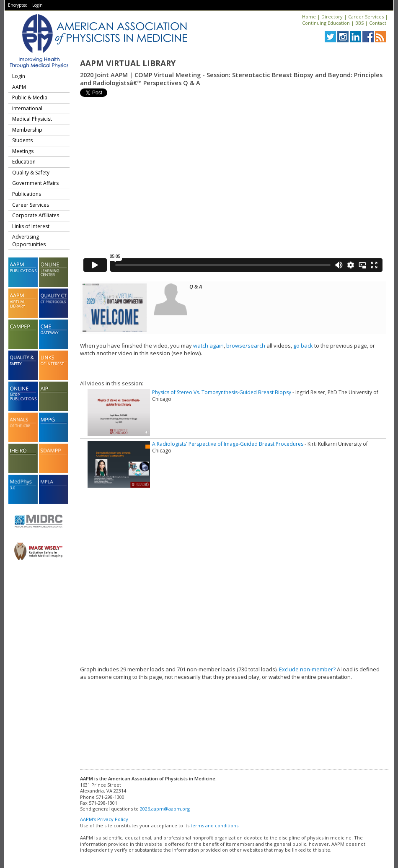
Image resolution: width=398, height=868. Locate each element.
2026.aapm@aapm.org (165, 809)
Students (22, 140)
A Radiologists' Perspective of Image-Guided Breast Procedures (228, 444)
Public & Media (30, 97)
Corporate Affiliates (36, 215)
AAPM (19, 87)
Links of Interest (31, 226)
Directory (332, 17)
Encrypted (18, 5)
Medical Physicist (32, 119)
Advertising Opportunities (29, 240)
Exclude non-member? (307, 669)
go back (303, 346)
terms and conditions (215, 825)
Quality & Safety (31, 173)
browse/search (246, 346)
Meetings (23, 151)
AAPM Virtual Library (128, 63)
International (27, 108)
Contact (378, 23)
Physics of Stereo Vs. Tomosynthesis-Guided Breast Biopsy (222, 392)
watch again (208, 346)
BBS (359, 23)
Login (37, 5)
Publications (27, 194)
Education (24, 162)
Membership (27, 130)
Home (309, 17)
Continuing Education (326, 23)
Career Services (366, 17)
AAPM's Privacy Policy (104, 819)
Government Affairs (35, 183)
